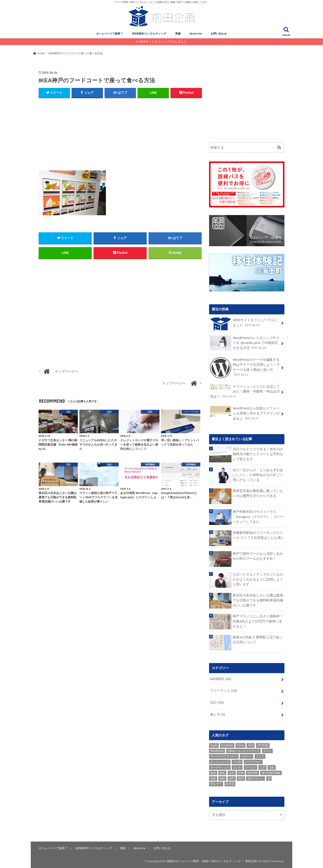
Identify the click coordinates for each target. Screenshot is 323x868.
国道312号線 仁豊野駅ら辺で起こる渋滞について (258, 640)
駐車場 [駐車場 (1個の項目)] (230, 784)
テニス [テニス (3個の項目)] (260, 756)
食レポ (217, 714)
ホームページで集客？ (110, 34)
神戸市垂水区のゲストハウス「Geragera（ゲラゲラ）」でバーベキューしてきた (258, 516)
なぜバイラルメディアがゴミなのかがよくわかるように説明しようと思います (258, 579)
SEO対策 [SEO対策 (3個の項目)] (263, 745)
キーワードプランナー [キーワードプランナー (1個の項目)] (224, 756)
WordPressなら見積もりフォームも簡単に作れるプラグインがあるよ (245, 413)
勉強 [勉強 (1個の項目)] (213, 773)
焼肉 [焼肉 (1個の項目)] (222, 778)
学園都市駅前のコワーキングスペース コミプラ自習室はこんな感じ (258, 535)
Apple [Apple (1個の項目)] (214, 745)
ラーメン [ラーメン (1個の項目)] (251, 767)
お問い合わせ (219, 34)
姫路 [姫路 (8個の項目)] (222, 773)
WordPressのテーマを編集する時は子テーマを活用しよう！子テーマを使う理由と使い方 (245, 368)
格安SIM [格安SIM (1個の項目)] (252, 773)
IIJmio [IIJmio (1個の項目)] (240, 745)
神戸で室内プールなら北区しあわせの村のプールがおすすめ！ (258, 556)
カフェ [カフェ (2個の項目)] (267, 751)
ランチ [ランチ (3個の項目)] (237, 767)
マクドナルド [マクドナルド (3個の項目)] (253, 762)
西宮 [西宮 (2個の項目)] (241, 778)
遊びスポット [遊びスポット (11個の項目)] (255, 778)
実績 (178, 34)
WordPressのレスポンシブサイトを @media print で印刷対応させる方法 (245, 343)
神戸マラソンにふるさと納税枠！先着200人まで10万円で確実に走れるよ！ (258, 621)
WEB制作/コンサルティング (149, 34)
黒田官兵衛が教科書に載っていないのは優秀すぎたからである (258, 493)
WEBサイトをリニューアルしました (163, 42)
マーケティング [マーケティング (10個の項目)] (220, 767)
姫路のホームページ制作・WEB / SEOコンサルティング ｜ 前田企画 (212, 861)
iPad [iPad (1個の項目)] (251, 745)
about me (195, 34)
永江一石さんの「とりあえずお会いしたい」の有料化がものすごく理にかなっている (258, 475)
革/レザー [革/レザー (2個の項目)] (216, 784)
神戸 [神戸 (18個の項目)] (232, 778)
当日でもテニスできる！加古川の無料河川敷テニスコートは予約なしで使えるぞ (258, 454)
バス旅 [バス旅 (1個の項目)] (237, 762)
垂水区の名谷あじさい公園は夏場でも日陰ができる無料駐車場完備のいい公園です (258, 600)
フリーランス (224, 690)
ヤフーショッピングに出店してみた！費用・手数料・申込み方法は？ (245, 391)
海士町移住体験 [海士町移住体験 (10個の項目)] (271, 773)
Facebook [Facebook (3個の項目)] (227, 745)
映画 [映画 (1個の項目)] (241, 773)
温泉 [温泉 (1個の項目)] (213, 778)
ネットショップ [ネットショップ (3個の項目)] (220, 762)
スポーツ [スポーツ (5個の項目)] (247, 756)
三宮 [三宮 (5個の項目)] (262, 767)
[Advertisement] (120, 135)
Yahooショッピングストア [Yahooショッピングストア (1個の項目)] (243, 751)
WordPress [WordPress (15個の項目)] (217, 751)
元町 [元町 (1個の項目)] (272, 767)
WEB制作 (220, 679)
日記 (217, 702)
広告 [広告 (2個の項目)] (232, 773)
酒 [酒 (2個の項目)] (269, 778)
